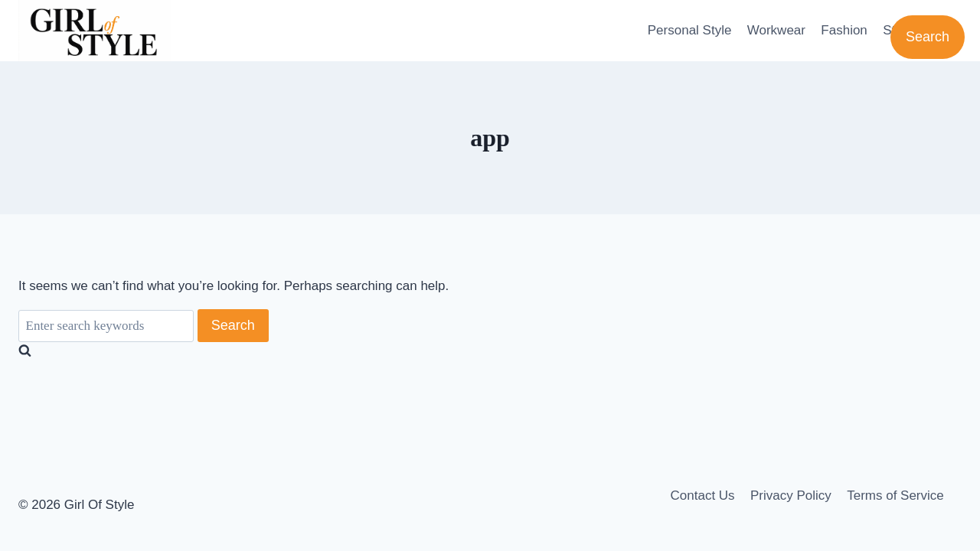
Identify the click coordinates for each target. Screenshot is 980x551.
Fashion (844, 30)
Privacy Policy (791, 496)
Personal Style (690, 30)
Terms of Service (895, 496)
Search (928, 37)
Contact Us (703, 496)
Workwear (776, 30)
